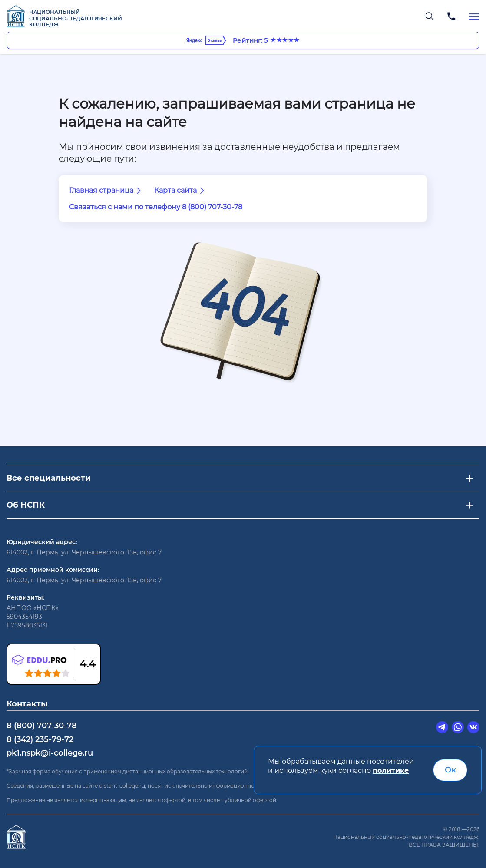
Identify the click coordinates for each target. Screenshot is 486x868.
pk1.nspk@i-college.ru (50, 753)
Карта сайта (181, 191)
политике (391, 771)
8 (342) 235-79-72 (40, 739)
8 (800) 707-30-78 (42, 726)
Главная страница (106, 191)
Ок (450, 770)
